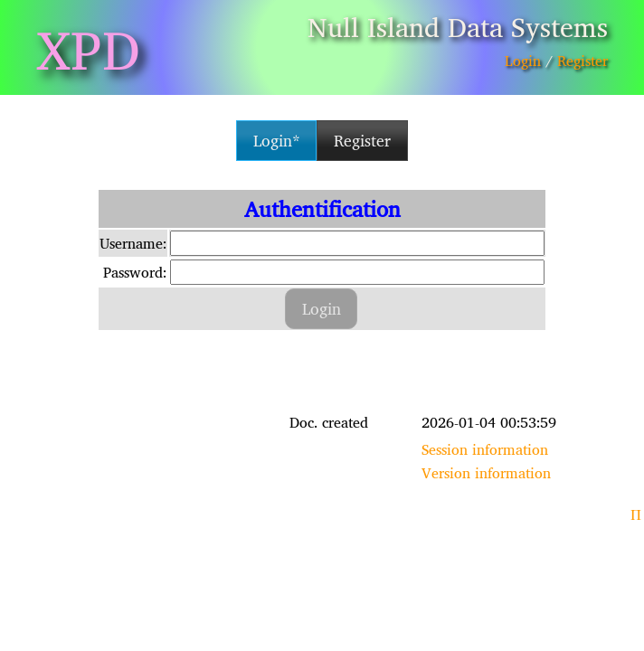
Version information (486, 473)
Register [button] (362, 141)
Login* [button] (277, 141)
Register (582, 61)
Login (523, 61)
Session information (485, 449)
